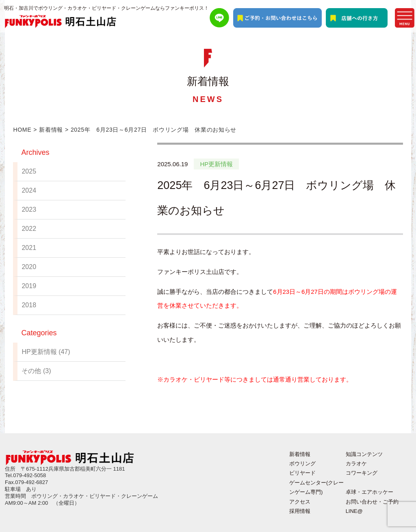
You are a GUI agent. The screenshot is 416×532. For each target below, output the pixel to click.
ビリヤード (302, 473)
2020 (29, 267)
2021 (29, 248)
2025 (29, 171)
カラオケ (356, 464)
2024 (29, 190)
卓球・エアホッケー (369, 492)
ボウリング (302, 464)
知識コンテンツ (364, 454)
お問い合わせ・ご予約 (372, 502)
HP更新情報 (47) (46, 352)
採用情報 (300, 511)
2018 (29, 305)
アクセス (300, 502)
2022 (29, 229)
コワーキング (362, 473)
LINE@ (354, 511)
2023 (29, 210)
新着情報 (51, 130)
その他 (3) (36, 371)
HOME (22, 130)
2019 (29, 286)
